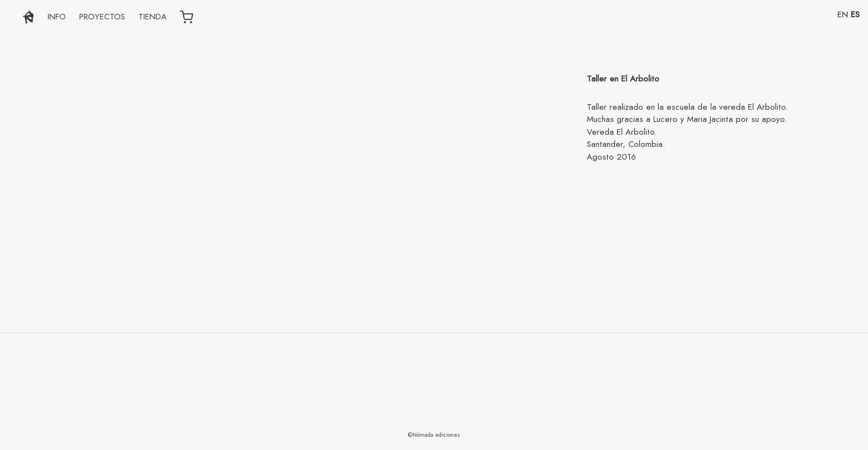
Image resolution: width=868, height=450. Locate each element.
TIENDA (153, 17)
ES (855, 14)
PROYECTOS (102, 17)
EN (843, 14)
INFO (57, 17)
